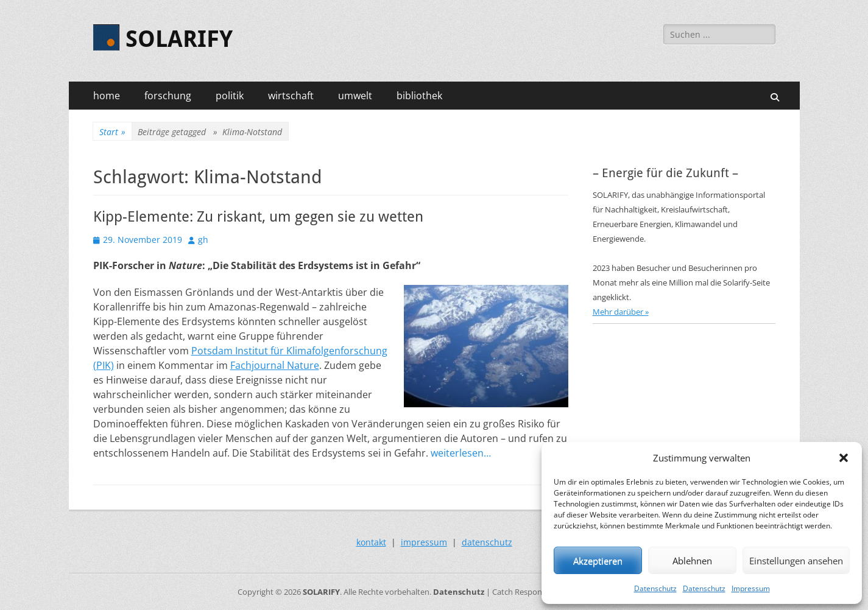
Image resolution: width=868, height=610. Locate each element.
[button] (844, 458)
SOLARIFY (179, 39)
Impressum (751, 588)
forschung (168, 96)
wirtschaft (291, 96)
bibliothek (419, 96)
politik (230, 96)
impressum (424, 542)
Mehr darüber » (621, 312)
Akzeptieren (598, 561)
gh (203, 240)
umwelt (355, 96)
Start (112, 132)
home (107, 96)
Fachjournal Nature (275, 365)
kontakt (371, 542)
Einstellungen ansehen (796, 561)
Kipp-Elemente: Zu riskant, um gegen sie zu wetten (258, 217)
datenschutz (487, 542)
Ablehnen (692, 561)
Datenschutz (655, 588)
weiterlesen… (461, 453)
